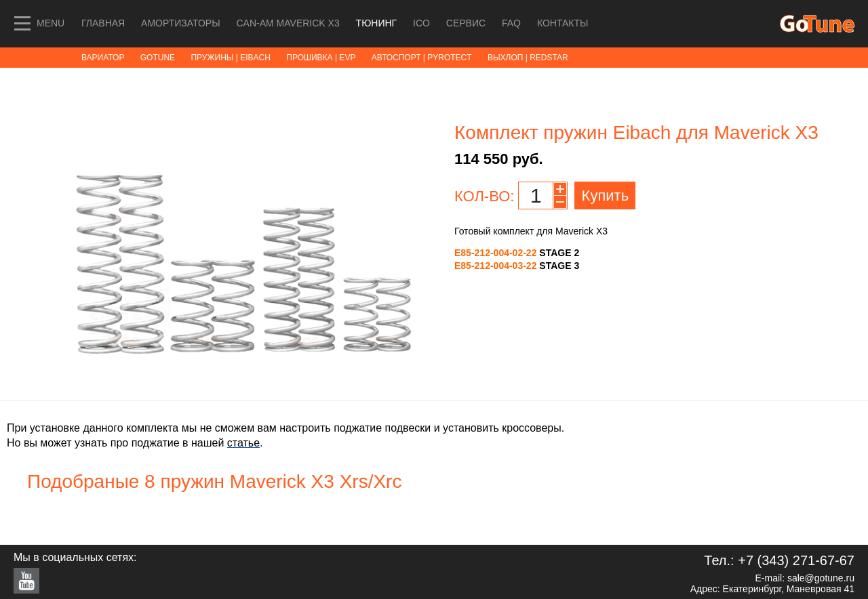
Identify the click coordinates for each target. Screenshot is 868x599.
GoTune (158, 58)
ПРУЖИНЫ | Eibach (230, 58)
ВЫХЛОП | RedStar (528, 58)
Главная (103, 23)
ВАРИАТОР (103, 58)
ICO (423, 23)
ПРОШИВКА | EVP (321, 58)
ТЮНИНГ (378, 23)
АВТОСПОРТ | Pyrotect (422, 58)
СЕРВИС (467, 23)
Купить (606, 195)
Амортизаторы (180, 23)
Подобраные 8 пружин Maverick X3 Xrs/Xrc (214, 481)
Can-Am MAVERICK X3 (289, 23)
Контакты (563, 23)
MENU (51, 23)
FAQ (511, 23)
